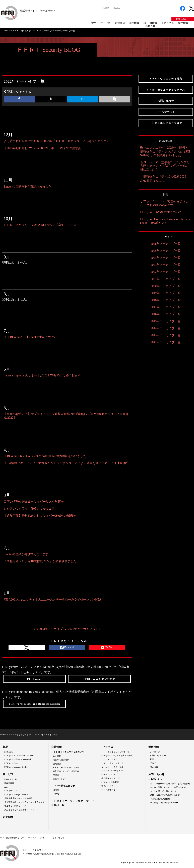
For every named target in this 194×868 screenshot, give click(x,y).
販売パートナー (60, 779)
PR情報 (56, 775)
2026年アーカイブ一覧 (166, 244)
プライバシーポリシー (38, 838)
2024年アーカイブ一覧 (166, 258)
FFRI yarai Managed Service (16, 767)
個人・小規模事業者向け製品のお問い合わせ (170, 784)
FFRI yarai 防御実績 (110, 782)
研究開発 (120, 23)
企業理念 (57, 764)
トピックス (168, 23)
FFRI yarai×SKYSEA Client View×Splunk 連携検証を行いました (45, 456)
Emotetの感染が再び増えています (26, 554)
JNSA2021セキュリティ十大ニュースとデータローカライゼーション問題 (52, 600)
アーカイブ (47, 31)
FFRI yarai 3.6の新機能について (161, 212)
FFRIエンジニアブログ (112, 775)
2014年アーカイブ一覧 (166, 328)
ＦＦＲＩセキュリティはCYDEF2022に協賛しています (40, 225)
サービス (105, 23)
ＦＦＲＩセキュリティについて (69, 752)
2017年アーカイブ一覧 (166, 307)
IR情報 (56, 790)
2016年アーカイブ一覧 (166, 314)
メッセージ (155, 752)
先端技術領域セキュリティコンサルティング (24, 802)
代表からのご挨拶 (61, 760)
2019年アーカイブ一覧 (166, 293)
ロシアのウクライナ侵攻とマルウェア (29, 509)
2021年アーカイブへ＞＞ (85, 629)
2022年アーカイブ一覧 (166, 272)
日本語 (106, 8)
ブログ (153, 763)
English (117, 8)
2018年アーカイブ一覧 (166, 300)
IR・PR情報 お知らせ (64, 786)
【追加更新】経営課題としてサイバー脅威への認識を (40, 516)
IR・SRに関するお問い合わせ (163, 791)
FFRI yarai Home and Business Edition (20, 756)
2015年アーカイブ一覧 (166, 321)
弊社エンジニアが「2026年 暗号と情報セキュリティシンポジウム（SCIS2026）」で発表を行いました (165, 151)
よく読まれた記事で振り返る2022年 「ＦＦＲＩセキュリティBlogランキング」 (57, 141)
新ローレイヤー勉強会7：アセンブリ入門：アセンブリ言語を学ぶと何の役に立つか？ (165, 166)
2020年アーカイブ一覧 (166, 286)
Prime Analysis (10, 779)
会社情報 (134, 23)
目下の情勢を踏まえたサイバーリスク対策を (34, 502)
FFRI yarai (9, 752)
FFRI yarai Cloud (11, 763)
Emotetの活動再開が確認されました (28, 187)
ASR (6, 787)
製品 (94, 23)
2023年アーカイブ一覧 (166, 265)
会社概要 (57, 756)
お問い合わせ (183, 19)
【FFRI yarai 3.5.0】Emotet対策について (30, 337)
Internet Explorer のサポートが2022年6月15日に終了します (42, 375)
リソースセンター (109, 759)
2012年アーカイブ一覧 (166, 342)
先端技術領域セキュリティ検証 (18, 798)
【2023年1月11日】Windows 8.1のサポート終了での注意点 (42, 148)
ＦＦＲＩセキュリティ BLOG (26, 31)
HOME (7, 31)
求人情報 (154, 767)
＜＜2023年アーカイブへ (49, 629)
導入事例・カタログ (110, 778)
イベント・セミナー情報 (112, 767)
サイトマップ (58, 838)
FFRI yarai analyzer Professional (18, 759)
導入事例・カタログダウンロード (165, 803)
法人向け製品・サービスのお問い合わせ (168, 787)
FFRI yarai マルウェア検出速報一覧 (117, 756)
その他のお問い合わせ (160, 799)
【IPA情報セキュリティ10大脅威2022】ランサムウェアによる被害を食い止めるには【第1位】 (67, 463)
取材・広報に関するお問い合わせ (165, 795)
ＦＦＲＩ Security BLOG (48, 50)
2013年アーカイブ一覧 (166, 335)
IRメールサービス (109, 790)
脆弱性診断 (9, 783)
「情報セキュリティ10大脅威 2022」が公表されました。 (42, 561)
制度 (152, 759)
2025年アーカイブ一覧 (166, 251)
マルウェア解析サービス (15, 806)
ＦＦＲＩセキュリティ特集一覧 (115, 752)
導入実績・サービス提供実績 (66, 771)
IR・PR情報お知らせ (150, 25)
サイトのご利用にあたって (12, 838)
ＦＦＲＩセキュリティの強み (66, 768)
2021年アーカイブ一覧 (166, 279)
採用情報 (183, 23)
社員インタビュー (158, 756)
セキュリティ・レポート (112, 763)
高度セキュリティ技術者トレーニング (21, 810)
